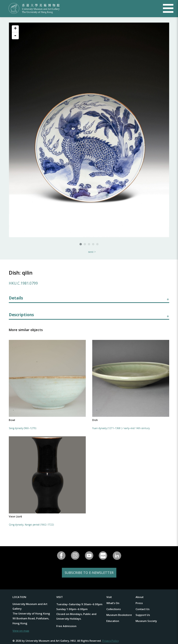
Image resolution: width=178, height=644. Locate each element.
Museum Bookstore (119, 615)
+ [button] (15, 29)
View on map (21, 631)
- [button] (15, 36)
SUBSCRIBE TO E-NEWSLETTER (89, 573)
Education (113, 621)
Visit (109, 597)
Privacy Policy (110, 641)
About (140, 597)
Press (139, 603)
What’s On (113, 603)
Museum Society (146, 621)
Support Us (143, 615)
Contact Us (143, 609)
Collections (114, 609)
